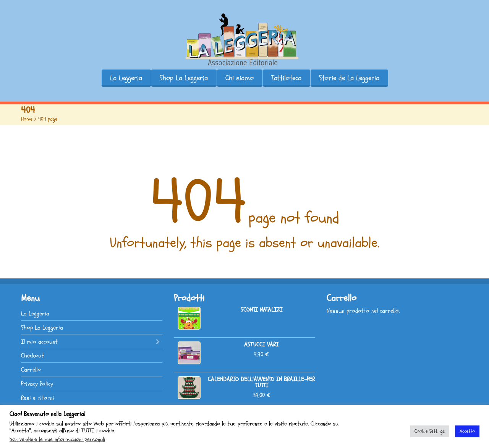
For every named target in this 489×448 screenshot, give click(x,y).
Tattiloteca (286, 78)
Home (27, 119)
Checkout (32, 356)
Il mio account (39, 342)
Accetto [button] (467, 431)
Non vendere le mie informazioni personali (57, 439)
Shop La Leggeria (184, 78)
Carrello (31, 370)
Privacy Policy (37, 384)
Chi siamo (240, 78)
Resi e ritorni (38, 398)
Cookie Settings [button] (430, 431)
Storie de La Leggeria (349, 78)
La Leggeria (126, 78)
